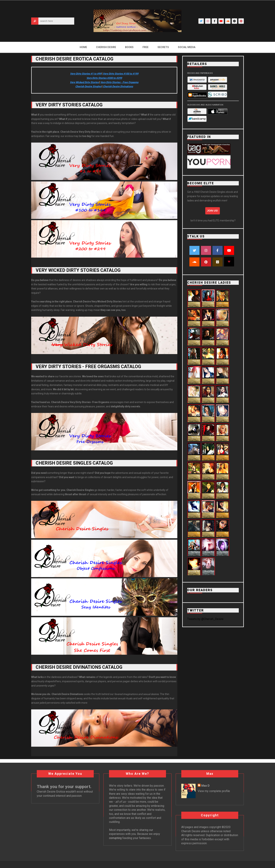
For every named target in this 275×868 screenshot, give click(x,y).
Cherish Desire (106, 47)
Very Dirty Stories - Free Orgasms (119, 82)
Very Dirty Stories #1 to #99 (86, 74)
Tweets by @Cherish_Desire (205, 619)
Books (129, 47)
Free (146, 47)
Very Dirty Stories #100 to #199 (121, 74)
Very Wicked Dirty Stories (84, 82)
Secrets (163, 47)
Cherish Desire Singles (88, 86)
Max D (205, 786)
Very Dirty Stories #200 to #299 (104, 78)
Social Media (187, 47)
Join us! (213, 211)
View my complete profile (214, 791)
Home (83, 47)
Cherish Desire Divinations (118, 86)
